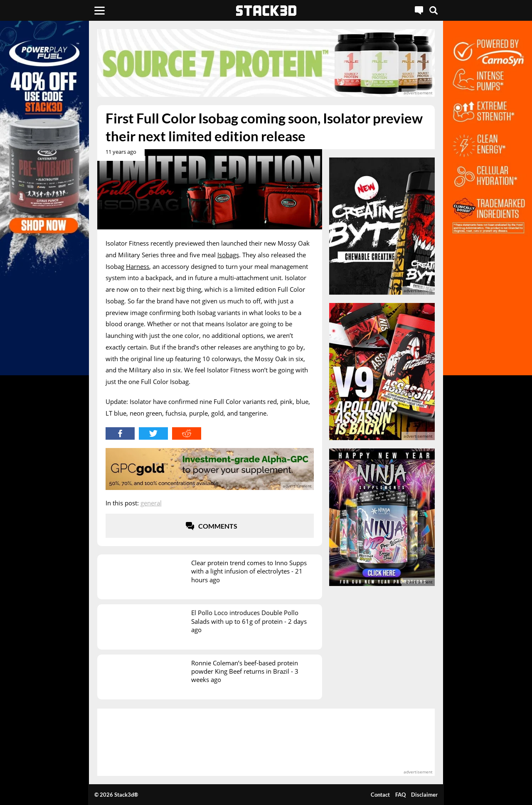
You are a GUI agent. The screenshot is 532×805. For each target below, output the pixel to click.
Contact (380, 795)
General (151, 503)
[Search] (433, 10)
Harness (138, 266)
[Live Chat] (419, 10)
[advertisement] (266, 63)
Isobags (228, 255)
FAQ (400, 795)
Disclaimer (424, 795)
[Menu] (100, 10)
